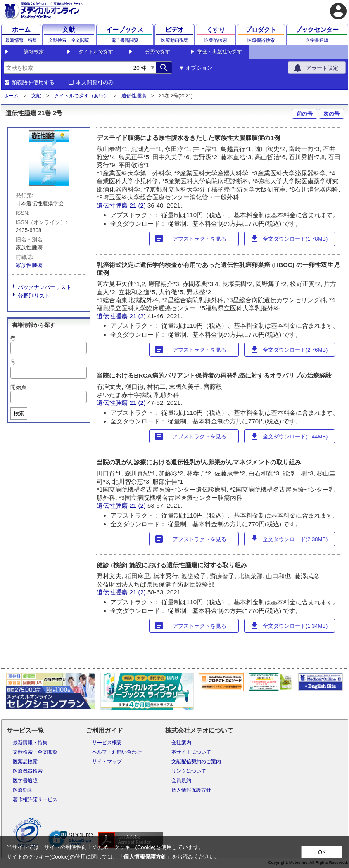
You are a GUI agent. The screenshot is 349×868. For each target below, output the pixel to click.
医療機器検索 (28, 771)
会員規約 (181, 780)
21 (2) (139, 205)
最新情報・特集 (30, 743)
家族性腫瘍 (29, 265)
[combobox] (66, 68)
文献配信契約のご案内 (196, 762)
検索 (19, 413)
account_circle (338, 11)
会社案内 (181, 743)
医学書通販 (25, 780)
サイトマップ (107, 762)
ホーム (11, 96)
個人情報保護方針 (191, 790)
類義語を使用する (33, 83)
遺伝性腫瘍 (134, 96)
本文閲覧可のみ (95, 83)
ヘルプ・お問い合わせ (117, 752)
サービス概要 (107, 743)
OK (322, 852)
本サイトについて (191, 752)
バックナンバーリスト (45, 287)
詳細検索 (34, 52)
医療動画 (23, 790)
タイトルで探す (96, 52)
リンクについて (189, 771)
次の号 (331, 114)
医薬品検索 (25, 762)
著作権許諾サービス (35, 799)
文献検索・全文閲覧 (35, 752)
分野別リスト (34, 296)
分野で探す (158, 52)
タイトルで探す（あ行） (81, 96)
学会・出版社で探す (220, 52)
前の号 (305, 114)
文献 (36, 96)
